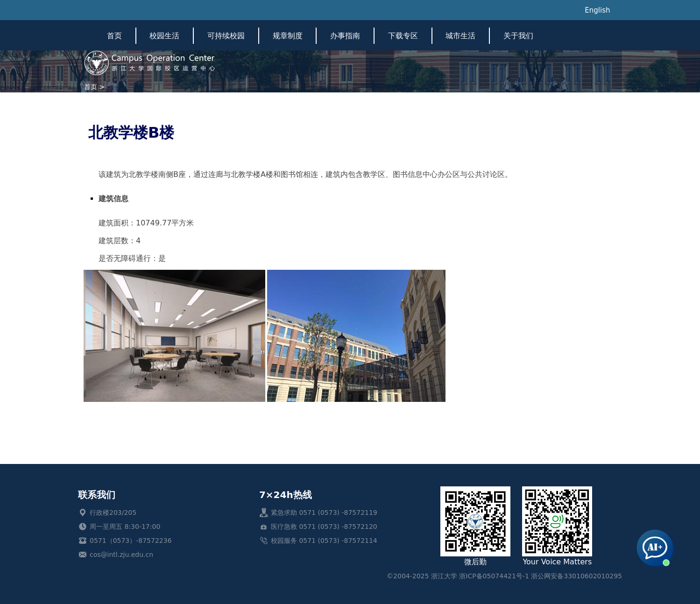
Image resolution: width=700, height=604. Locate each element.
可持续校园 (226, 36)
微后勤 (475, 526)
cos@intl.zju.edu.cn (121, 555)
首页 (114, 36)
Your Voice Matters (557, 526)
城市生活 (460, 36)
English (597, 10)
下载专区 (403, 36)
